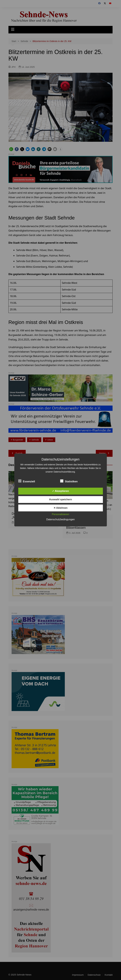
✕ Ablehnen (61, 508)
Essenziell (27, 481)
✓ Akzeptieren (61, 491)
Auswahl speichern (61, 499)
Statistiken (69, 481)
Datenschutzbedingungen (60, 519)
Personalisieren (60, 514)
